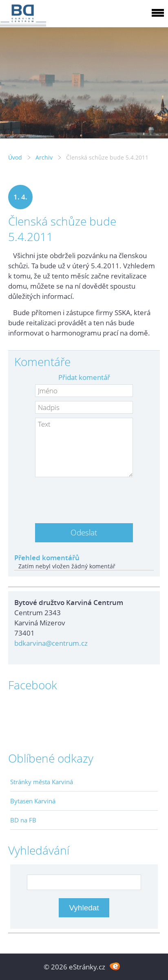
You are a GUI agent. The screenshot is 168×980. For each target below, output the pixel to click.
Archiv (44, 157)
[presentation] (84, 497)
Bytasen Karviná (33, 801)
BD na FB (23, 820)
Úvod (15, 157)
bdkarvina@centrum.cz (51, 643)
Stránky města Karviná (42, 782)
